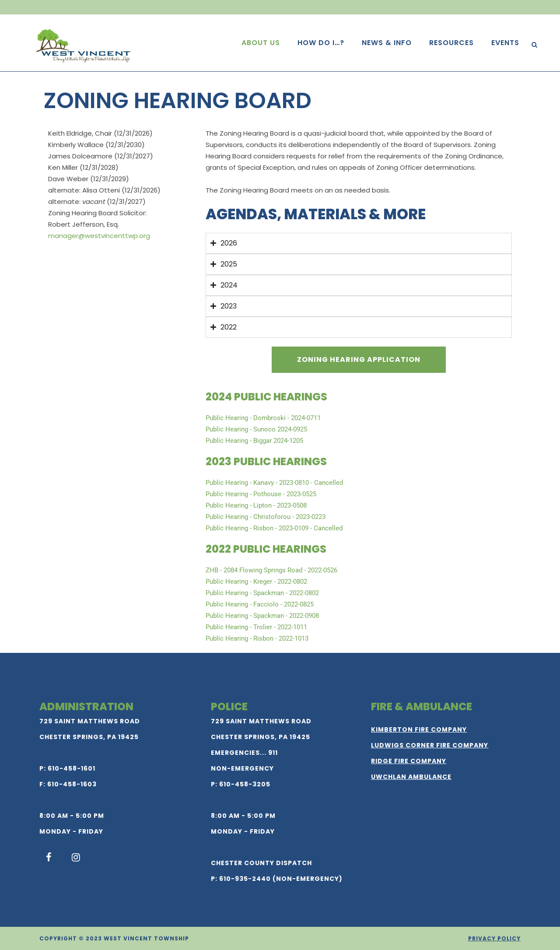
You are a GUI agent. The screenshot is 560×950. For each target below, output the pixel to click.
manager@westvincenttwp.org (99, 236)
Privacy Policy (494, 938)
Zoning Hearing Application (359, 359)
